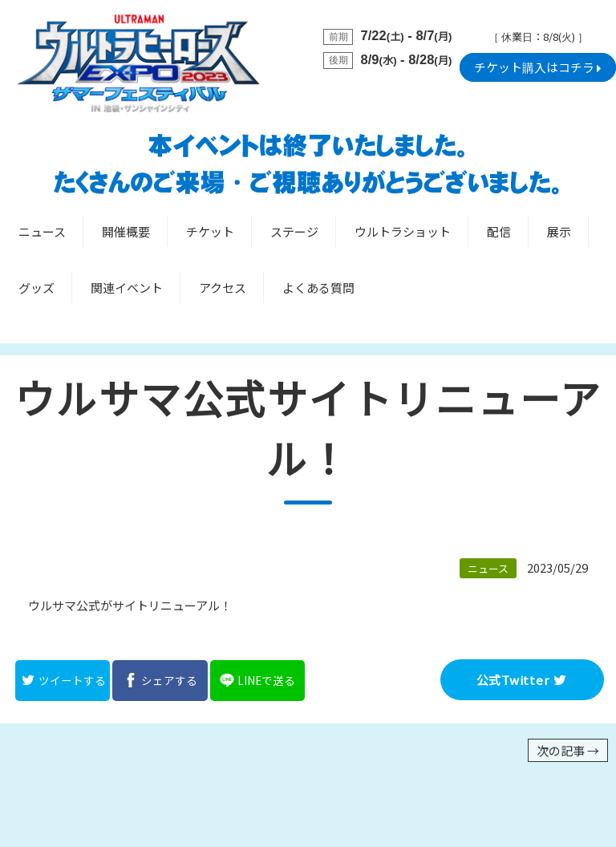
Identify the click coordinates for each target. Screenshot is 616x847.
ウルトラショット (403, 231)
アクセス (223, 288)
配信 (499, 231)
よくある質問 (318, 288)
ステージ (294, 231)
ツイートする (63, 680)
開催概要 (126, 231)
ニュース (42, 231)
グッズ (36, 288)
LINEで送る (257, 680)
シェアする (160, 680)
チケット (210, 231)
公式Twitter (523, 680)
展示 (559, 231)
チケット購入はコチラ (538, 68)
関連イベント (127, 288)
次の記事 (568, 750)
